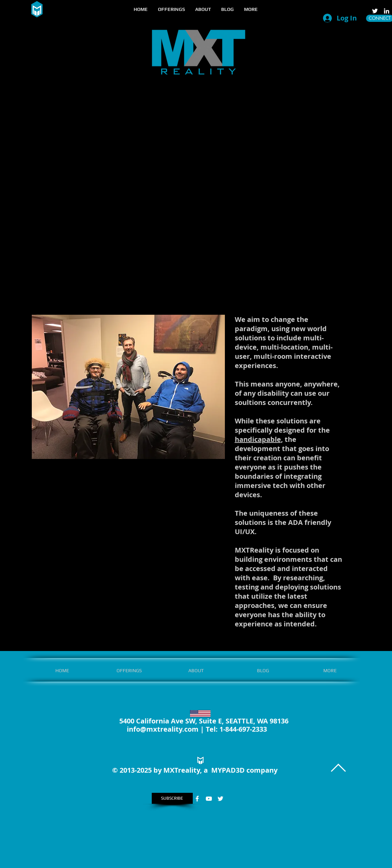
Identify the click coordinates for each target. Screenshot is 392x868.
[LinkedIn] (387, 11)
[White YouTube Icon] (209, 799)
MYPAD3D (228, 770)
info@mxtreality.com (163, 729)
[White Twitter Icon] (375, 11)
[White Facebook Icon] (197, 799)
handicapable (258, 439)
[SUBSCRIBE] (172, 798)
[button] (171, 9)
